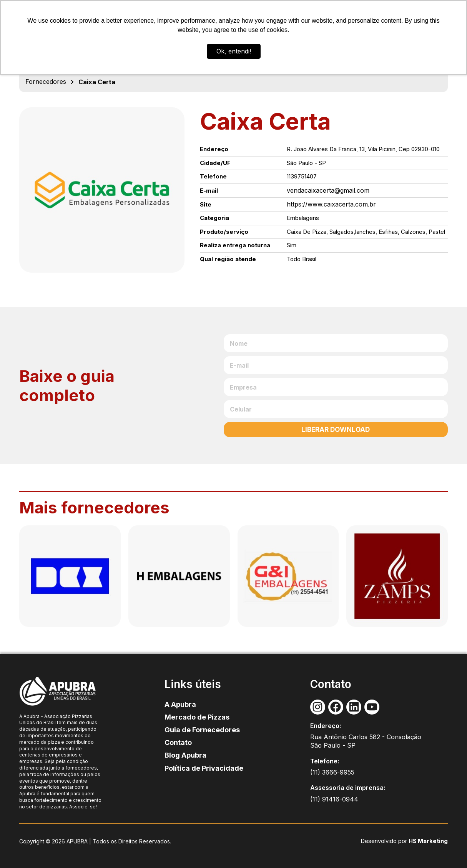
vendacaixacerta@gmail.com (328, 190)
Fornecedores (46, 82)
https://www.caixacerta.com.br (331, 204)
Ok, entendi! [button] (234, 51)
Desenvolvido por (387, 841)
